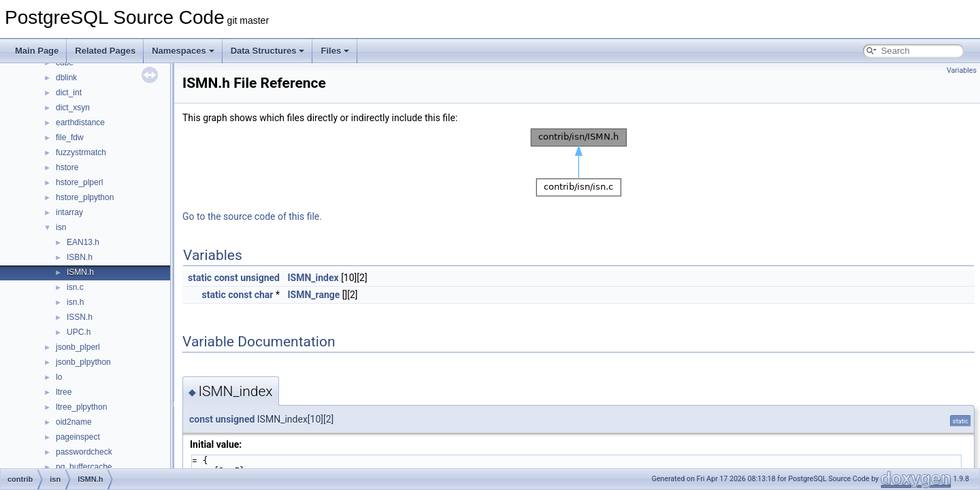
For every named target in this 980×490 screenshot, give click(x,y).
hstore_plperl (79, 182)
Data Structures (268, 51)
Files (335, 51)
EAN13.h (83, 242)
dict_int (69, 93)
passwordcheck (84, 452)
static (200, 278)
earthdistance (80, 122)
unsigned (260, 278)
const (226, 278)
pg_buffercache (84, 467)
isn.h (75, 302)
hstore (67, 167)
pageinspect (78, 437)
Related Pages (105, 51)
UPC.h (79, 332)
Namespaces (183, 51)
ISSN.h (80, 317)
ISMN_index (313, 278)
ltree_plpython (81, 407)
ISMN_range (313, 295)
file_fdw (70, 137)
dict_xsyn (73, 108)
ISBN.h (80, 257)
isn (61, 227)
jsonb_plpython (83, 362)
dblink (66, 78)
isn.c (75, 287)
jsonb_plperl (78, 347)
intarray (69, 212)
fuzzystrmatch (81, 152)
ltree (64, 392)
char (264, 295)
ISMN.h (80, 272)
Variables (962, 70)
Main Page (37, 51)
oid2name (74, 422)
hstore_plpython (85, 197)
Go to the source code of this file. (252, 216)
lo (59, 377)
